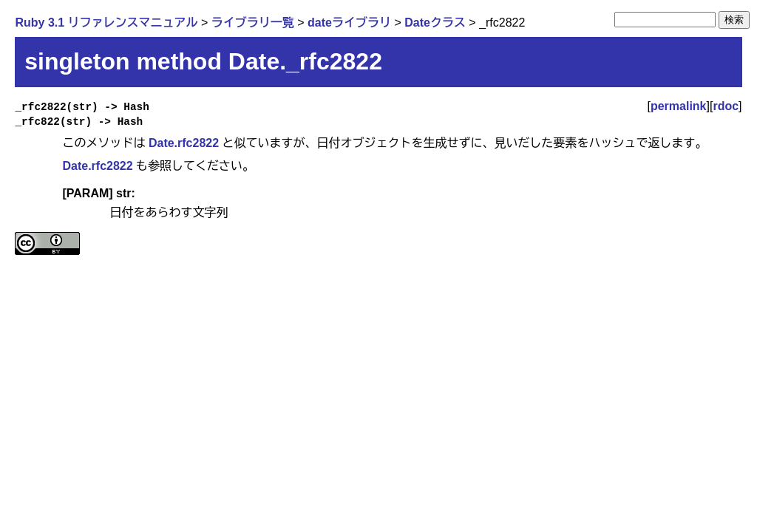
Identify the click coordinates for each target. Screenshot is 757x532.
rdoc (726, 106)
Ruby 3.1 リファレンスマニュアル (106, 23)
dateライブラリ (349, 23)
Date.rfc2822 (184, 143)
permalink (679, 106)
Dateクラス (435, 23)
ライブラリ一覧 (253, 23)
